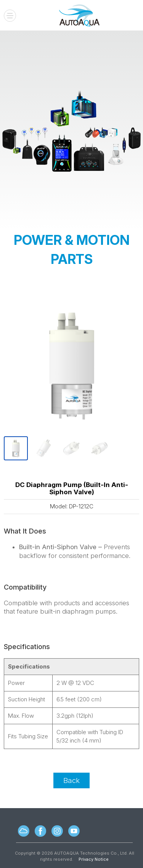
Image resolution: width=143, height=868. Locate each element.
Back (71, 780)
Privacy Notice (94, 859)
